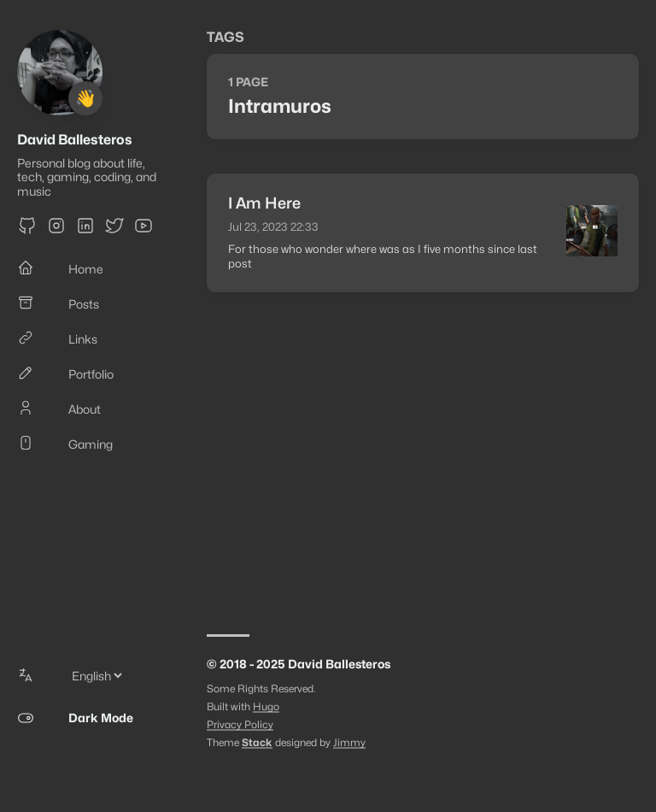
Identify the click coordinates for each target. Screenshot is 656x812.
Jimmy (349, 742)
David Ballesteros (75, 140)
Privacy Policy (240, 724)
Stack (257, 742)
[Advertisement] (423, 455)
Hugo (266, 706)
